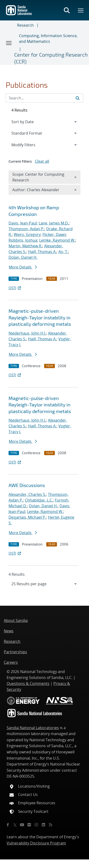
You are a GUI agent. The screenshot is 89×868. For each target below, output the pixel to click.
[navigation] (44, 584)
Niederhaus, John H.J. (27, 333)
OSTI (15, 288)
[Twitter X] (15, 825)
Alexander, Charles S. (27, 494)
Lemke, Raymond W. (57, 240)
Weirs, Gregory (27, 234)
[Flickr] (29, 825)
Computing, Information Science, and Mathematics (48, 39)
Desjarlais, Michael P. (27, 517)
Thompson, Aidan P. (26, 229)
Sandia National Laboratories (33, 728)
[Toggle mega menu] (81, 10)
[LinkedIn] (43, 825)
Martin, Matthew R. (25, 246)
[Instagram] (36, 825)
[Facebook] (8, 825)
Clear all (42, 161)
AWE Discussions (27, 485)
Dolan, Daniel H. (23, 257)
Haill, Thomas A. (42, 252)
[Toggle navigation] (9, 43)
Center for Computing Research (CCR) (51, 58)
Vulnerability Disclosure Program (36, 843)
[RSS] (51, 825)
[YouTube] (22, 825)
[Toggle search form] (67, 10)
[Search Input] (44, 98)
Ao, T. (63, 252)
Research (25, 25)
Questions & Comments (28, 683)
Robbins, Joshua (23, 240)
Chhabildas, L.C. (39, 500)
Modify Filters (30, 145)
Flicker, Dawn (54, 234)
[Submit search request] (78, 98)
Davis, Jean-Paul (23, 223)
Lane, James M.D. (54, 223)
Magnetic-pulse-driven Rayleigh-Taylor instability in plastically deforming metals (40, 317)
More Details (23, 267)
